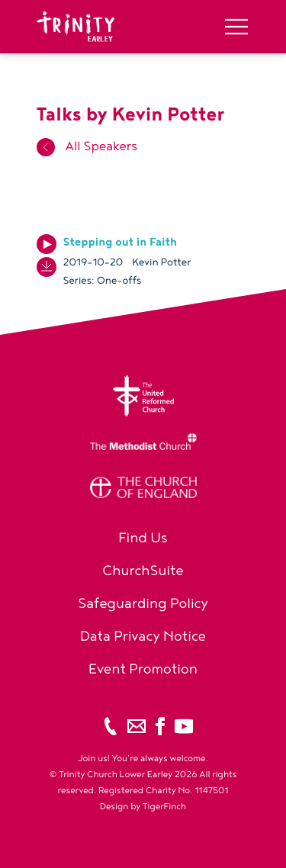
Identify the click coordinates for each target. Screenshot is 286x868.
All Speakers (87, 146)
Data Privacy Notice (143, 637)
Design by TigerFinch (143, 807)
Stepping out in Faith (121, 242)
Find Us (143, 538)
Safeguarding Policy (143, 604)
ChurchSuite (143, 571)
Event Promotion (143, 669)
